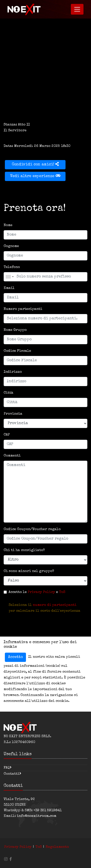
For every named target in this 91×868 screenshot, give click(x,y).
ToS (62, 592)
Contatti (12, 774)
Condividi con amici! (35, 164)
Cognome (11, 246)
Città (8, 393)
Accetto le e (37, 592)
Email (9, 288)
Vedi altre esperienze (35, 176)
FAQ (7, 768)
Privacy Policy (41, 592)
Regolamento (57, 847)
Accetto (15, 657)
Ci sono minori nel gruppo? (29, 571)
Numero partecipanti (23, 309)
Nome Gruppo (15, 330)
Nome (8, 225)
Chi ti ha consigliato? (24, 550)
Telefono (12, 267)
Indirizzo (13, 372)
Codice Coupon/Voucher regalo (32, 529)
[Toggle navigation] (77, 9)
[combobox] (9, 277)
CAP (7, 435)
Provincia (13, 414)
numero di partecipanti (55, 605)
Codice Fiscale (17, 351)
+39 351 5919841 (48, 810)
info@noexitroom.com (37, 816)
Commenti (12, 456)
